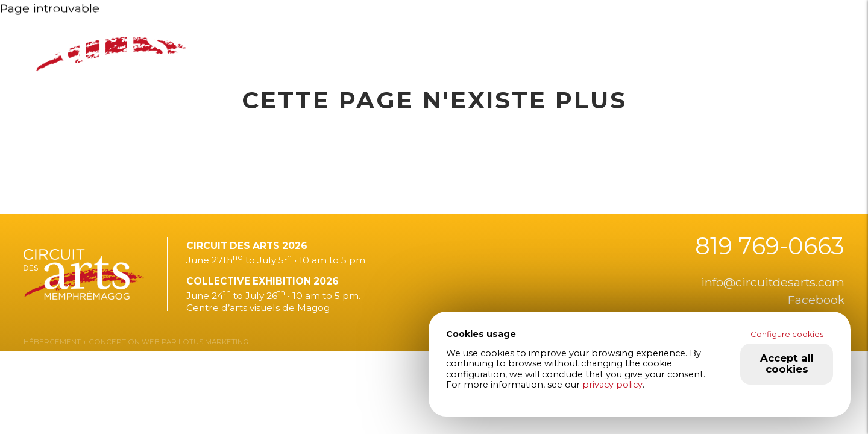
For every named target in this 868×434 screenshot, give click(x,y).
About (582, 32)
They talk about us (479, 32)
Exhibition (363, 32)
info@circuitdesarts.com (773, 282)
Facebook (816, 300)
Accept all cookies (787, 363)
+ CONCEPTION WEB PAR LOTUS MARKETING (165, 342)
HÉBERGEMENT (52, 342)
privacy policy (612, 385)
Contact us (662, 32)
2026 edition (270, 32)
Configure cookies (787, 334)
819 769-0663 (770, 246)
